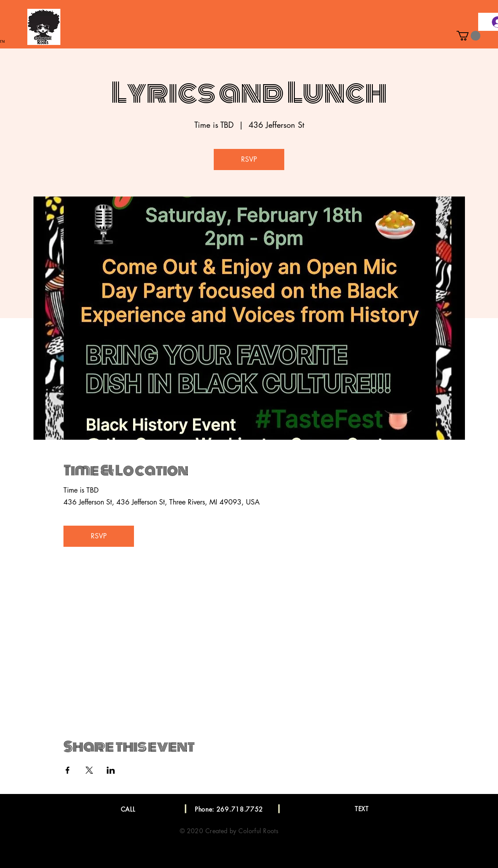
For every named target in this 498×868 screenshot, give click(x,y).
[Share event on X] (89, 770)
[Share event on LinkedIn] (111, 770)
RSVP (249, 159)
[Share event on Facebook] (68, 770)
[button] (468, 36)
